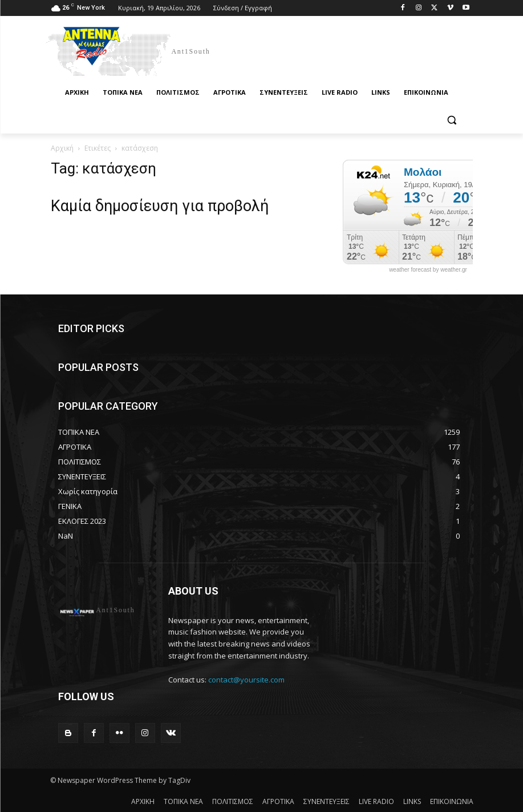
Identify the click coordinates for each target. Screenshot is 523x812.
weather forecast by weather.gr (428, 270)
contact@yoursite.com (246, 680)
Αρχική (62, 148)
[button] (452, 120)
